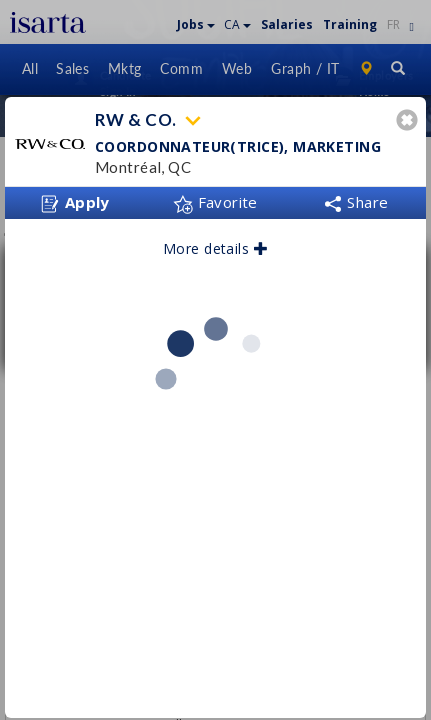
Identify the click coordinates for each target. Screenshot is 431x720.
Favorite (215, 195)
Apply (75, 196)
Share (356, 195)
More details (215, 241)
